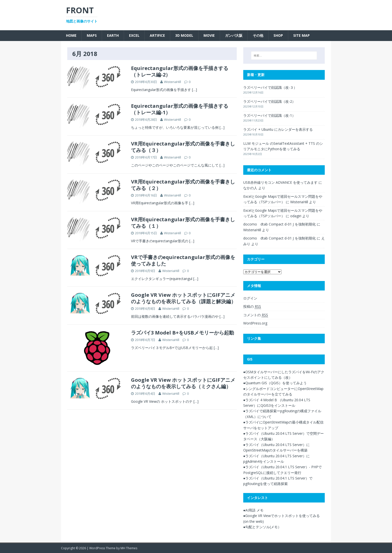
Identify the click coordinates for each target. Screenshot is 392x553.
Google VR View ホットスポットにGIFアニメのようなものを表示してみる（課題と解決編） (183, 298)
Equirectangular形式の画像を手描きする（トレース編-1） (180, 109)
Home (71, 35)
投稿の (252, 306)
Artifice (157, 35)
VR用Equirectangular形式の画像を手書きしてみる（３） (183, 147)
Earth (113, 35)
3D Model (184, 35)
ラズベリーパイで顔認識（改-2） (269, 101)
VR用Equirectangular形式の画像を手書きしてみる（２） (183, 185)
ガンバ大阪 (234, 35)
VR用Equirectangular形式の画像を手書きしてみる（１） (183, 223)
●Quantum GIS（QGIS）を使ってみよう (275, 383)
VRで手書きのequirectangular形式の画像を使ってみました (183, 260)
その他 (258, 35)
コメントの (256, 315)
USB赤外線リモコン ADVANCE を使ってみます (280, 182)
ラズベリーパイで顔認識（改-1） (269, 115)
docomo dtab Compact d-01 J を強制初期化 (279, 224)
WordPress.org (255, 323)
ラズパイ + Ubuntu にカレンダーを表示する (278, 129)
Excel (134, 35)
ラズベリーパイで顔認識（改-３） (270, 87)
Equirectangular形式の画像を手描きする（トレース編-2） (180, 71)
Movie (209, 35)
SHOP (278, 35)
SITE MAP (301, 35)
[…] (194, 90)
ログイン (250, 298)
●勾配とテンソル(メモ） (262, 527)
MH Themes (129, 548)
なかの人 (250, 188)
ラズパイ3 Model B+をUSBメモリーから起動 (182, 333)
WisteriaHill (172, 82)
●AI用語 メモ (253, 510)
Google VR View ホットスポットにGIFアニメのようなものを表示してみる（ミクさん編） (183, 383)
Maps (92, 35)
